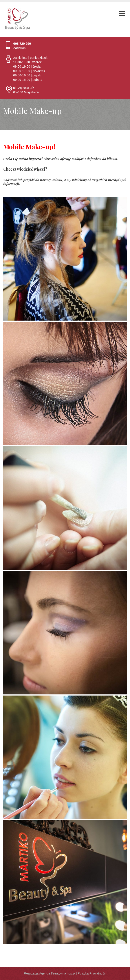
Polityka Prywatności (92, 973)
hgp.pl (71, 973)
